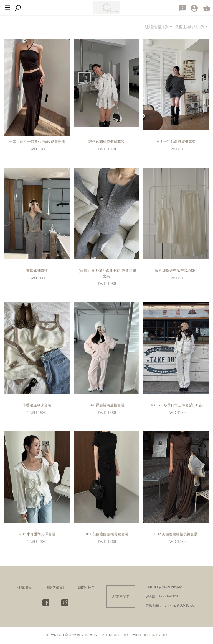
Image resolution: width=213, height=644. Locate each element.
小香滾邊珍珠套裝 (37, 405)
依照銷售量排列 (156, 27)
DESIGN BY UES (155, 635)
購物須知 (55, 587)
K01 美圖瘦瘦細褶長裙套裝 (107, 534)
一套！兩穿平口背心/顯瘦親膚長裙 (37, 141)
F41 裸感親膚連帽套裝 (106, 405)
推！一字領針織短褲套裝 (176, 141)
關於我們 (86, 587)
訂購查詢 (25, 587)
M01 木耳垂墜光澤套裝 (37, 534)
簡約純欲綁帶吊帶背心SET (176, 271)
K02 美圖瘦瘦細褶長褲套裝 (176, 534)
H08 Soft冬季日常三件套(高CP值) (176, 405)
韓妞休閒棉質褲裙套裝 (106, 141)
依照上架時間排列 (190, 27)
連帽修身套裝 (37, 271)
